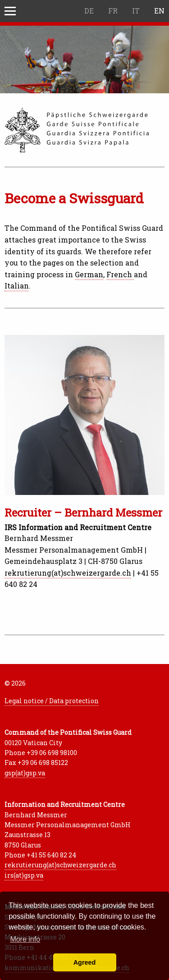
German (89, 274)
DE (89, 11)
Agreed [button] (85, 962)
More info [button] (25, 939)
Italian (17, 286)
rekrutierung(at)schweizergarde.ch (68, 573)
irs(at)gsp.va (24, 875)
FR (113, 11)
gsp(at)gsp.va (25, 773)
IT (136, 11)
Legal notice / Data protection (52, 701)
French (120, 274)
